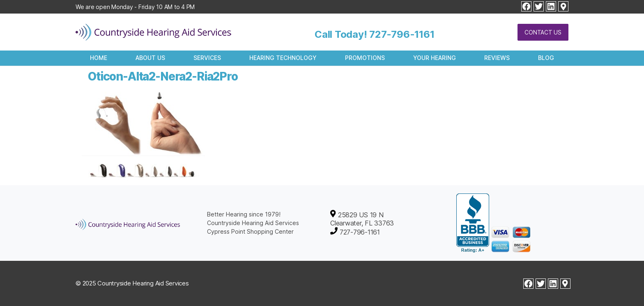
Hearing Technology (283, 58)
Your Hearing (435, 58)
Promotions (365, 58)
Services (207, 58)
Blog (546, 58)
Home (99, 58)
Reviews (497, 58)
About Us (150, 58)
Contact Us (543, 32)
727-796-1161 (402, 34)
